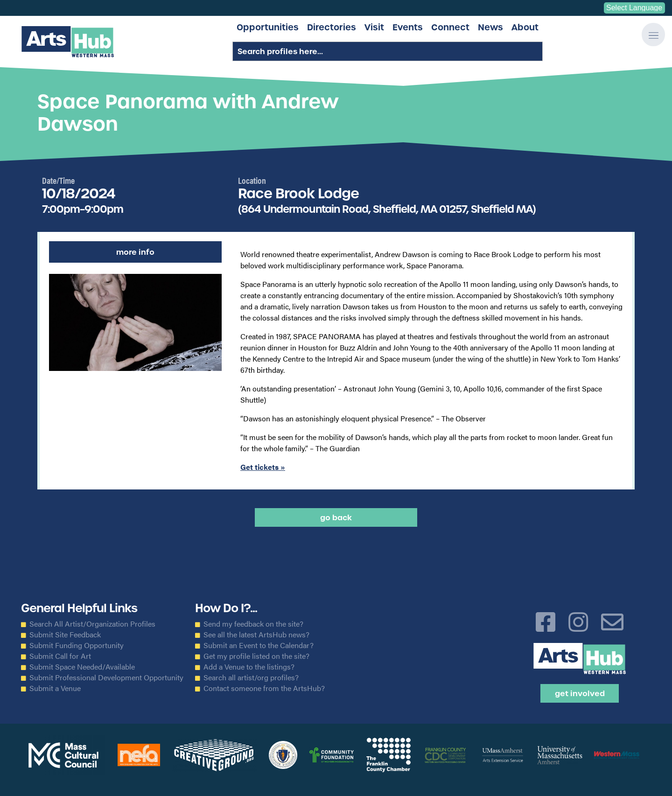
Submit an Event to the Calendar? (259, 645)
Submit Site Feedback (65, 635)
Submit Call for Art (60, 656)
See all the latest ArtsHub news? (256, 635)
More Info (135, 252)
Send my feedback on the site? (253, 624)
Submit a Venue (55, 688)
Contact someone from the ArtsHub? (264, 688)
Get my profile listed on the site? (256, 656)
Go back (336, 517)
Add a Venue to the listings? (249, 667)
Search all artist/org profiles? (251, 677)
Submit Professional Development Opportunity (106, 677)
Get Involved (580, 693)
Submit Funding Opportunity (77, 645)
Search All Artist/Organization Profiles (92, 624)
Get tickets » (263, 467)
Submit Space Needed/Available (82, 667)
